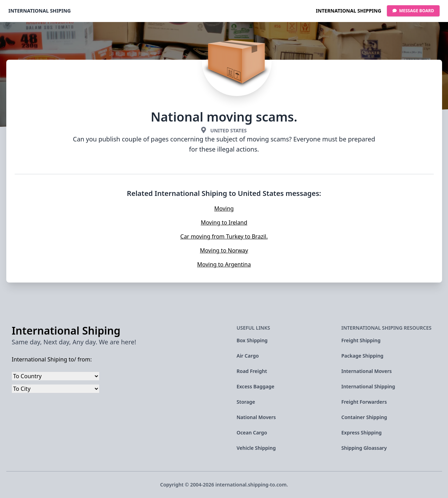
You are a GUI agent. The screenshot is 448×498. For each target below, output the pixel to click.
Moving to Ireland (224, 222)
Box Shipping (252, 340)
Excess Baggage (256, 386)
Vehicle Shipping (256, 448)
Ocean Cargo (252, 433)
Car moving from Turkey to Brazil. (224, 236)
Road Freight (252, 371)
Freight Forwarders (364, 402)
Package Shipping (363, 356)
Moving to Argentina (224, 264)
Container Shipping (364, 417)
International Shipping (348, 11)
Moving (224, 208)
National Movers (256, 417)
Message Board (413, 11)
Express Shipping (362, 433)
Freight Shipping (361, 340)
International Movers (367, 371)
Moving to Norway (224, 250)
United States (228, 130)
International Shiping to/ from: (52, 359)
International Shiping (40, 11)
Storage (246, 402)
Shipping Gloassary (364, 448)
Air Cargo (248, 356)
